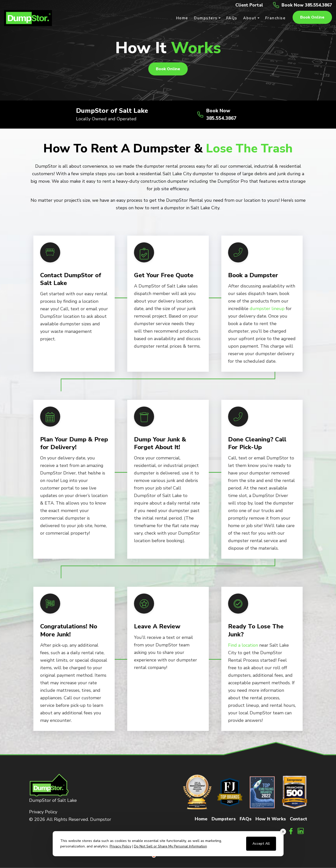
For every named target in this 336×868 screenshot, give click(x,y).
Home (201, 819)
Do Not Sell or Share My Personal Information (171, 846)
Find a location (243, 645)
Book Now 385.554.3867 (305, 5)
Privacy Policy (43, 812)
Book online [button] (312, 18)
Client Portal (245, 5)
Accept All (261, 844)
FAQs (246, 819)
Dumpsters (224, 819)
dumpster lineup (267, 309)
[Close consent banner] (283, 832)
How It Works (271, 819)
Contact (298, 819)
